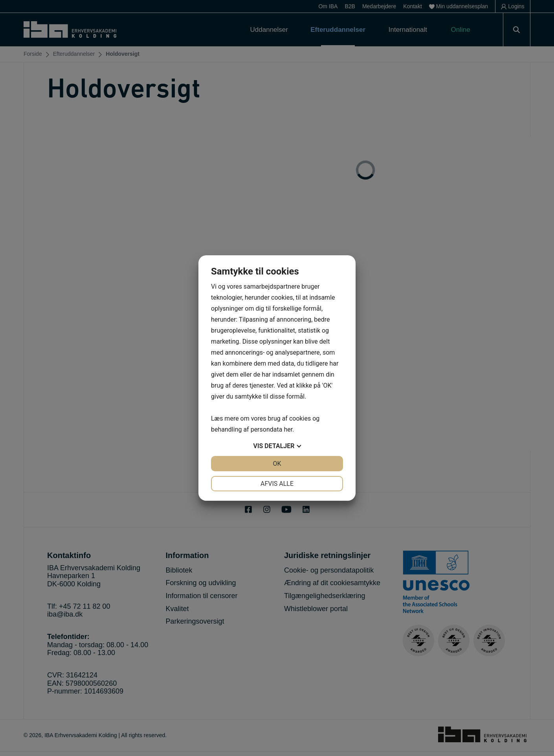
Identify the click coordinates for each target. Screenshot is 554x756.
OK (277, 464)
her (288, 429)
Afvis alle (277, 484)
